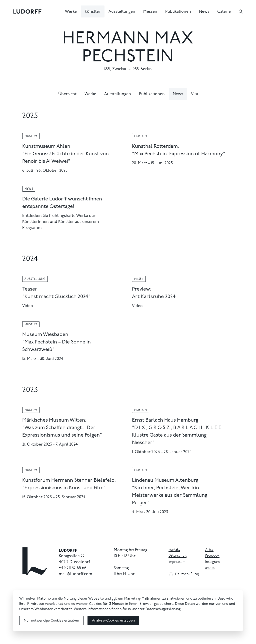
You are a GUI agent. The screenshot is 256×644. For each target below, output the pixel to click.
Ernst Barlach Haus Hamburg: (166, 420)
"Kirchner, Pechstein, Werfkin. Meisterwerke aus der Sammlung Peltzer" (170, 495)
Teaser (30, 289)
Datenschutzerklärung (163, 609)
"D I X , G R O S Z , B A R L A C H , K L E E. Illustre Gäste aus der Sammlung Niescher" (177, 435)
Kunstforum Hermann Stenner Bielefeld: (69, 481)
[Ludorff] (27, 11)
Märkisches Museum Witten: (54, 420)
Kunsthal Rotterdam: (155, 147)
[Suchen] (241, 11)
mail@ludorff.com (75, 574)
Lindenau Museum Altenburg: (166, 481)
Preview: (142, 289)
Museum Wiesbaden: (46, 335)
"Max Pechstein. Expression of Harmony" (179, 154)
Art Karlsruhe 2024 (154, 297)
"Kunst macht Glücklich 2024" (56, 297)
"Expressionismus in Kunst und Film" (64, 488)
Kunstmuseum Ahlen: (47, 147)
